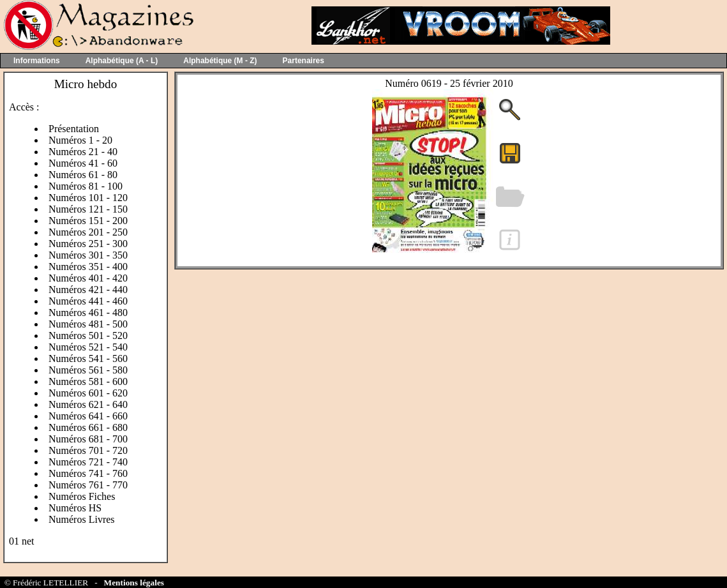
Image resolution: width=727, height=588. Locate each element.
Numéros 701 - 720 (88, 450)
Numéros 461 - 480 (88, 313)
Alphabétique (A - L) (122, 61)
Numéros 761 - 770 (88, 485)
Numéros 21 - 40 (83, 152)
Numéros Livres (82, 519)
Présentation (74, 129)
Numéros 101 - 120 (88, 198)
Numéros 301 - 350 (88, 255)
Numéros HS (75, 508)
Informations (37, 61)
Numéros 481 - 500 (88, 324)
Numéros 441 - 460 (88, 301)
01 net (22, 541)
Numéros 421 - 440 (88, 290)
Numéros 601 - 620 (88, 393)
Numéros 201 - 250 (88, 232)
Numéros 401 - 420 (88, 278)
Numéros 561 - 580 (88, 370)
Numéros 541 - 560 (88, 358)
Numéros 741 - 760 (88, 473)
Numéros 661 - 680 (88, 427)
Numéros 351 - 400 (88, 267)
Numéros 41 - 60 (83, 163)
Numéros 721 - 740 (88, 462)
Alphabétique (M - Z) (220, 61)
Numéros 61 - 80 (83, 175)
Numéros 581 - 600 (88, 381)
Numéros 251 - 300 (88, 244)
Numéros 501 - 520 (88, 335)
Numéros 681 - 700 (88, 439)
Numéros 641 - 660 (88, 416)
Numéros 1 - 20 (80, 140)
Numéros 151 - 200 (88, 221)
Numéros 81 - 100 (86, 186)
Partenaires (304, 61)
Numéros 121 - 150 (88, 209)
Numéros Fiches (82, 496)
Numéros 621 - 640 (88, 404)
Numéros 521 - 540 (88, 347)
